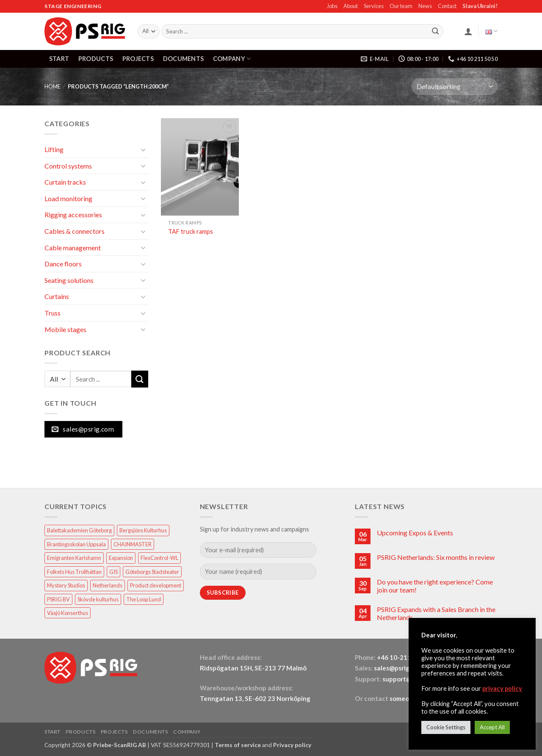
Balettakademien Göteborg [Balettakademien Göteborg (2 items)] (79, 530)
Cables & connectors (75, 231)
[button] (468, 31)
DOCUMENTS (184, 59)
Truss (53, 313)
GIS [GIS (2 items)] (113, 572)
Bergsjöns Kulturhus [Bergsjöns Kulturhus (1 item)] (143, 530)
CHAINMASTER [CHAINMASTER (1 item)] (133, 544)
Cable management (73, 248)
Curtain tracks (65, 182)
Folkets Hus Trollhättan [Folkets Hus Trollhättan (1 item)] (74, 572)
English (491, 31)
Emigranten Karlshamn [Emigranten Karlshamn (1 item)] (74, 558)
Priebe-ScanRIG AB (120, 745)
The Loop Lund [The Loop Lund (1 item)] (144, 599)
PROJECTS (138, 59)
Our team (401, 6)
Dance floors (63, 264)
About (351, 6)
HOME (53, 86)
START (59, 59)
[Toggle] (143, 150)
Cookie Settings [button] (446, 727)
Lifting (54, 149)
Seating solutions (69, 280)
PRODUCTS (96, 59)
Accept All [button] (492, 727)
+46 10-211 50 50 (404, 657)
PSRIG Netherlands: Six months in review (436, 557)
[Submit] (435, 31)
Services (374, 6)
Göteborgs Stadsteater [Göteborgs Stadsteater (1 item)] (152, 572)
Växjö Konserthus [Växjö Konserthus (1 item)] (68, 613)
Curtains (57, 296)
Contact (447, 6)
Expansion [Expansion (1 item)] (121, 558)
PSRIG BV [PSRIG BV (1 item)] (58, 599)
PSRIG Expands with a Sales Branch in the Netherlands (436, 613)
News (425, 6)
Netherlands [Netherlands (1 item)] (108, 585)
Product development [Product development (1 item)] (156, 585)
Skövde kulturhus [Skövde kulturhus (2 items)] (98, 599)
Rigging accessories (73, 215)
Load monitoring (68, 198)
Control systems (68, 166)
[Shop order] (455, 87)
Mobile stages (65, 329)
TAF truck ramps (191, 231)
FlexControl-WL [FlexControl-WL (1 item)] (159, 558)
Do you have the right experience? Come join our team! (435, 586)
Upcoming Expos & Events (415, 533)
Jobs (332, 6)
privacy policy (502, 688)
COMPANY (232, 59)
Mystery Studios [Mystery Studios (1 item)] (66, 585)
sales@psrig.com (398, 668)
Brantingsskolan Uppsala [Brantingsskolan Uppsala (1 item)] (76, 544)
